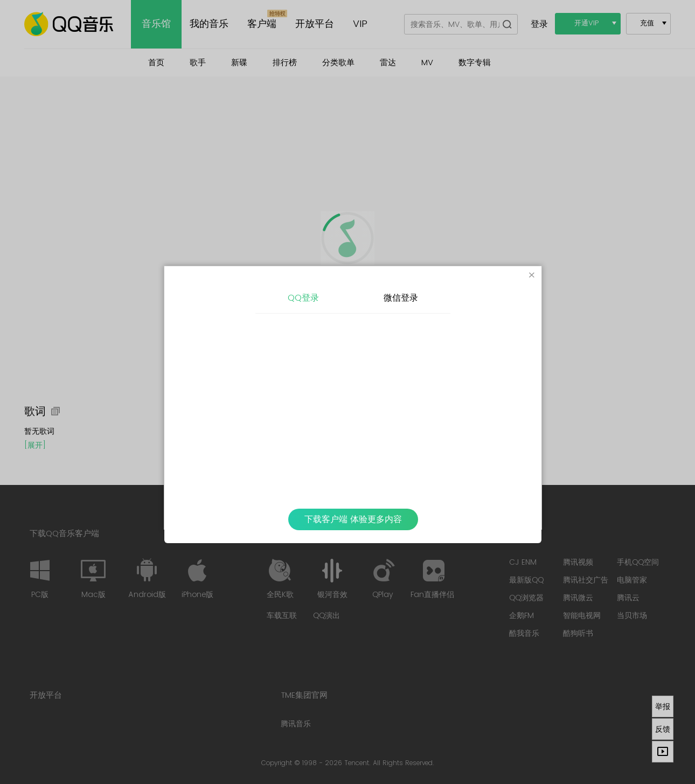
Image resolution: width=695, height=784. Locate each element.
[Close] (532, 276)
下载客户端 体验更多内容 (353, 519)
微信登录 (401, 298)
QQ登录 (303, 298)
